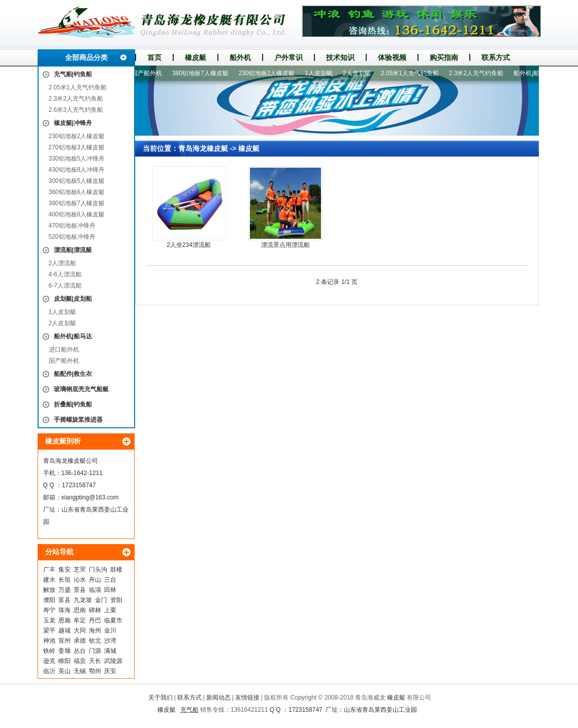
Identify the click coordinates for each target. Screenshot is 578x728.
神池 (49, 641)
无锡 (80, 671)
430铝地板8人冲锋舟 (77, 170)
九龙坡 (83, 600)
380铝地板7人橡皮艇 (77, 203)
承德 (80, 641)
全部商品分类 (86, 57)
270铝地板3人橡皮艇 (77, 147)
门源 (95, 651)
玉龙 (49, 620)
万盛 (65, 590)
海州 (95, 630)
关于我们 (160, 698)
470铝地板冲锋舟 (72, 226)
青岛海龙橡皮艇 (203, 148)
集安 (65, 569)
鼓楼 (116, 569)
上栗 (110, 610)
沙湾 (110, 641)
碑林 (95, 610)
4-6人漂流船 (65, 274)
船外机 (240, 57)
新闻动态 (218, 698)
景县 (80, 590)
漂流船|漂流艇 (73, 250)
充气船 (189, 710)
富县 (65, 600)
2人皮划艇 (63, 323)
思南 (80, 610)
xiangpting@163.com (90, 497)
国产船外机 (64, 361)
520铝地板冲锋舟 (72, 237)
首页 (154, 57)
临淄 (95, 590)
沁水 (80, 580)
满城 (110, 651)
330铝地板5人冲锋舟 (77, 159)
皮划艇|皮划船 (73, 299)
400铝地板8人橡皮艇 (77, 214)
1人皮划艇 (63, 312)
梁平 (49, 630)
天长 (95, 661)
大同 (80, 630)
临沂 (49, 671)
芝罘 (80, 569)
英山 (65, 671)
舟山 (95, 580)
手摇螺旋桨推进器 (78, 420)
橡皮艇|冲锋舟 (73, 123)
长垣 (65, 580)
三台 (110, 580)
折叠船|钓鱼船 (73, 404)
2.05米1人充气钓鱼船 (78, 87)
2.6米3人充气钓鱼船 (76, 110)
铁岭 (49, 651)
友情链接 (247, 698)
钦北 (95, 641)
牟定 (80, 620)
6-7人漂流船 (65, 286)
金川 (110, 630)
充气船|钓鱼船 (73, 74)
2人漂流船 (63, 263)
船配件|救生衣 (73, 374)
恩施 (65, 620)
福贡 (80, 661)
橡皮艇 (196, 57)
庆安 (110, 671)
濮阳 (49, 600)
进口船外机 (64, 350)
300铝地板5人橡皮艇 (77, 181)
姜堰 (65, 651)
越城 (65, 630)
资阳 (116, 600)
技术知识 (340, 57)
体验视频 (392, 57)
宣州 (65, 641)
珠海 (65, 610)
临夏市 (113, 620)
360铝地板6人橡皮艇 (77, 192)
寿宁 (49, 610)
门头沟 (98, 569)
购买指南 (444, 57)
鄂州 (95, 671)
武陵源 (113, 661)
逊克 (49, 661)
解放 (49, 590)
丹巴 (95, 620)
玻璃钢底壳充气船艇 (81, 389)
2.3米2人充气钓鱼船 (76, 99)
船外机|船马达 (73, 336)
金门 (101, 600)
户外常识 (288, 57)
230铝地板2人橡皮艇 (77, 136)
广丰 (49, 569)
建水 (49, 580)
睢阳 (65, 661)
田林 (110, 590)
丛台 (80, 651)
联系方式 (496, 57)
